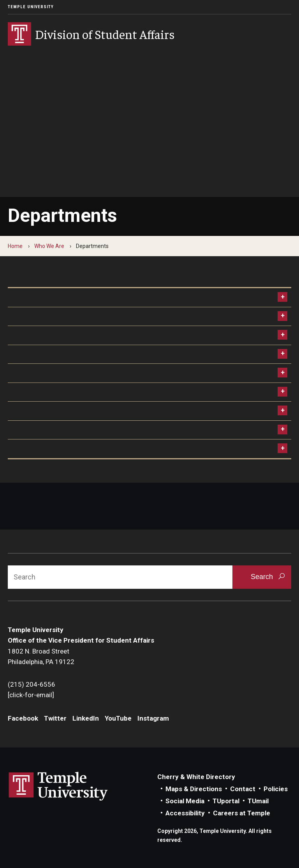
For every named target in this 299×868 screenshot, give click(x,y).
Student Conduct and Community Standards (80, 411)
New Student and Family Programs (65, 373)
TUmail (258, 801)
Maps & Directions (194, 789)
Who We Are (49, 246)
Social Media (185, 801)
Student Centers (38, 392)
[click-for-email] (31, 695)
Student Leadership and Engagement (69, 430)
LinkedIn (86, 718)
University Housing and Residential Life (72, 448)
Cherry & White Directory (196, 777)
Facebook (23, 718)
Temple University (31, 7)
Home (15, 246)
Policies (276, 789)
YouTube (118, 718)
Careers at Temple (242, 813)
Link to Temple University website (58, 787)
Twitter (55, 718)
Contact (243, 789)
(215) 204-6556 (32, 684)
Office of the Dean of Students (59, 335)
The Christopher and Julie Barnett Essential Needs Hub (97, 316)
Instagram (153, 718)
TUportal (226, 801)
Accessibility (185, 813)
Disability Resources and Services (64, 354)
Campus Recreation (42, 297)
